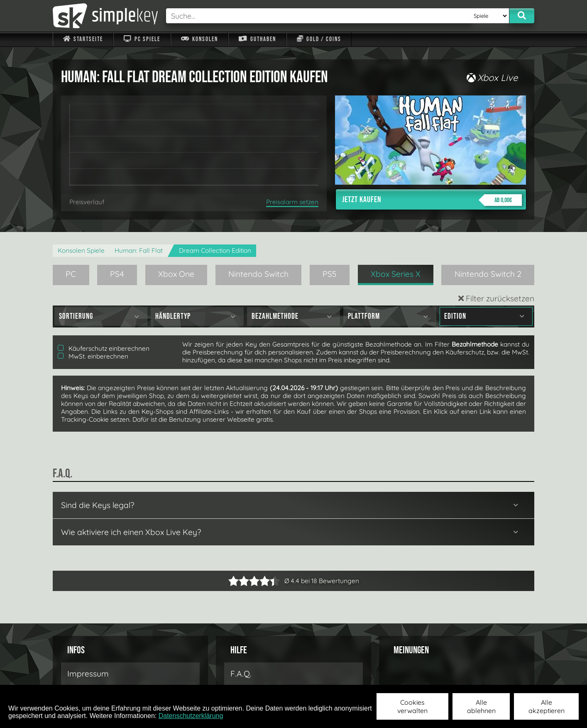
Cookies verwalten (412, 706)
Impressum (88, 674)
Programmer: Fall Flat (139, 250)
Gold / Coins (319, 39)
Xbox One (176, 274)
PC (71, 274)
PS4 (117, 274)
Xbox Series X (396, 274)
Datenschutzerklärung (191, 716)
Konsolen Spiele (81, 250)
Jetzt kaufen (432, 200)
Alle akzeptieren (547, 706)
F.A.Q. (241, 674)
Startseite (83, 39)
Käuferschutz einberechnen (104, 348)
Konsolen (199, 39)
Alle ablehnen (481, 706)
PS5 (330, 274)
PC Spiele (142, 39)
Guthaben (257, 39)
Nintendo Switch (258, 274)
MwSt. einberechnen (93, 356)
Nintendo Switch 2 (488, 274)
